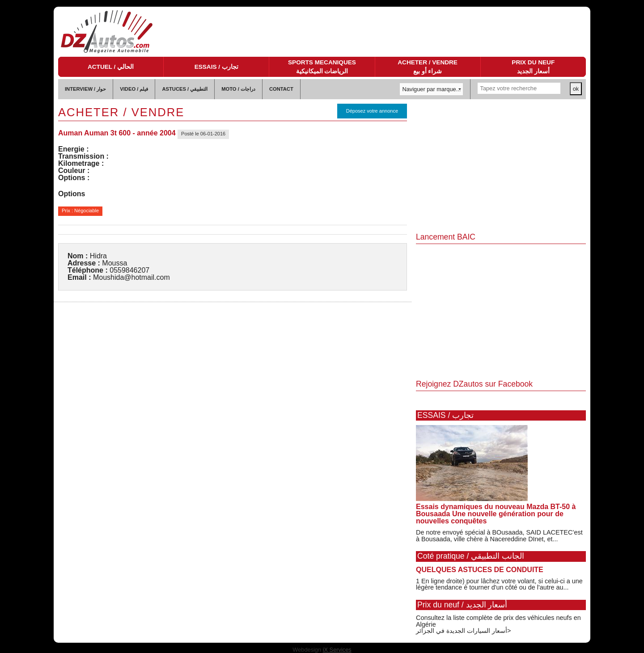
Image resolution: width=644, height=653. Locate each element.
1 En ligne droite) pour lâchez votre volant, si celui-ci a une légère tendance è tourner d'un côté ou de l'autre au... (499, 584)
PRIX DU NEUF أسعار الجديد (533, 67)
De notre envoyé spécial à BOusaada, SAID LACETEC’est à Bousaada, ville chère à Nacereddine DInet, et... (499, 535)
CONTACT (281, 89)
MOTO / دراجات (238, 89)
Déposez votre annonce (372, 111)
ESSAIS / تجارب (216, 67)
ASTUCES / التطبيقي (185, 89)
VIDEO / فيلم (134, 89)
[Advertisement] (501, 166)
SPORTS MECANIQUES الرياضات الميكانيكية (322, 67)
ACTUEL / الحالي (111, 67)
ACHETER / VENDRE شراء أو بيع (428, 67)
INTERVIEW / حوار (85, 89)
